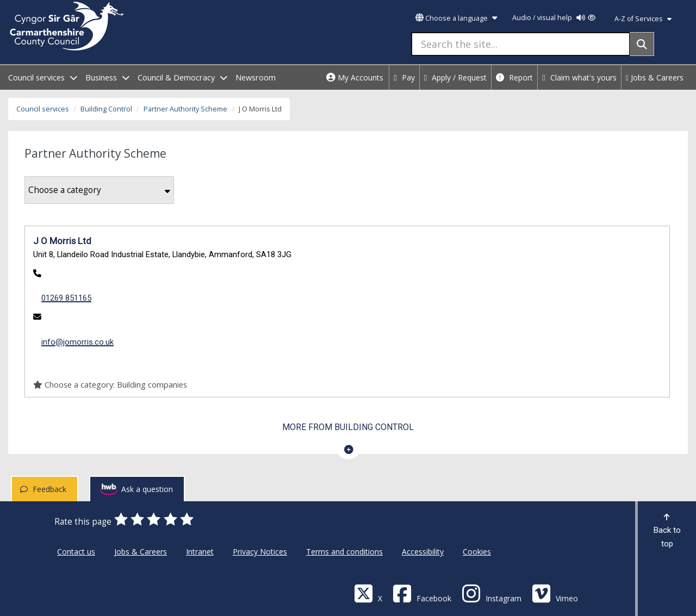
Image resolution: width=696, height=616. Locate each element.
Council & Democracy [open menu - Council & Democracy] (182, 77)
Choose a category (99, 190)
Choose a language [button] (456, 18)
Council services (43, 109)
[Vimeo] (555, 593)
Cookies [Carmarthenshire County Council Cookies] (477, 552)
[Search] (642, 44)
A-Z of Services (643, 19)
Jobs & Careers (655, 77)
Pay (404, 77)
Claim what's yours (579, 77)
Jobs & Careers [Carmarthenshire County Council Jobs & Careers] (141, 552)
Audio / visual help (554, 18)
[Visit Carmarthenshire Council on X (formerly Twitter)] (368, 593)
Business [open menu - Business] (107, 77)
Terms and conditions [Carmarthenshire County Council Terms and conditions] (344, 552)
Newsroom (256, 77)
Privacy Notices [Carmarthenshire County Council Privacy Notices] (260, 552)
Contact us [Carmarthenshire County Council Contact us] (76, 552)
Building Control (106, 109)
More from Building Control (348, 427)
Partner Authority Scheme (185, 109)
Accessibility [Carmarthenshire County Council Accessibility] (423, 552)
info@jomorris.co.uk (77, 342)
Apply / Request (456, 77)
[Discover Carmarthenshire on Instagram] (492, 593)
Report (514, 77)
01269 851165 (66, 298)
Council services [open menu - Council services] (43, 77)
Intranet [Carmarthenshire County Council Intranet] (200, 552)
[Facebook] (422, 593)
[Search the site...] (521, 44)
